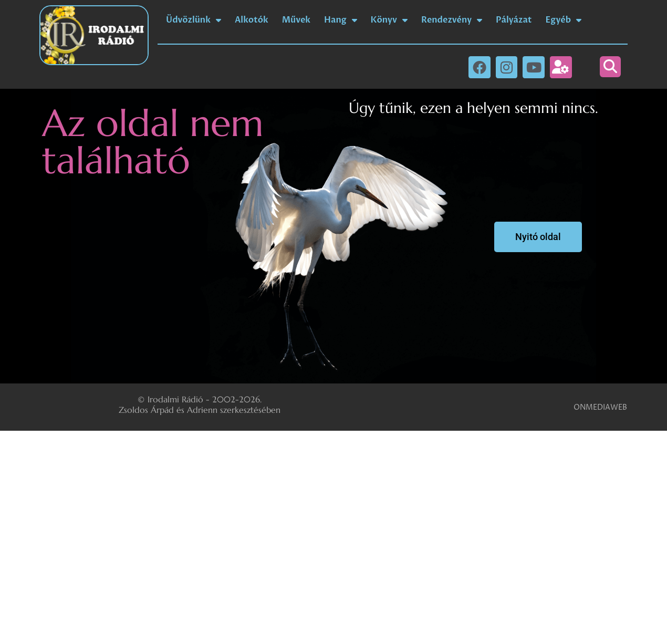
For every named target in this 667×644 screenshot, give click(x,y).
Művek (296, 20)
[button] (610, 67)
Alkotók (252, 20)
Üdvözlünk (194, 20)
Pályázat (514, 20)
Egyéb (564, 20)
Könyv (389, 20)
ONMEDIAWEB (600, 407)
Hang (340, 20)
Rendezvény (452, 20)
